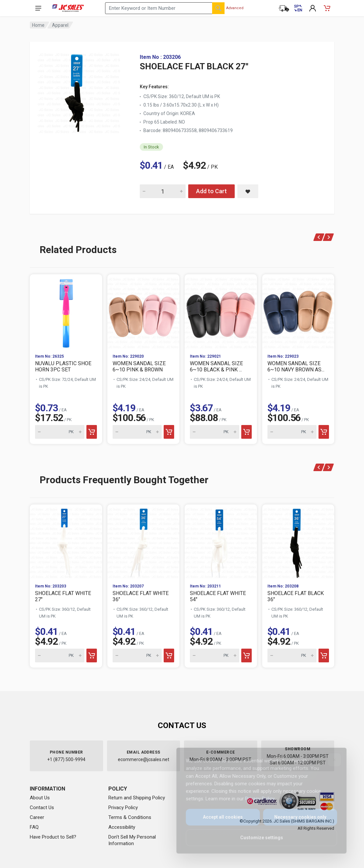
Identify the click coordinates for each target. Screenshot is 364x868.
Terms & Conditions (130, 817)
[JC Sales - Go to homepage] (68, 8)
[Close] (330, 760)
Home (38, 25)
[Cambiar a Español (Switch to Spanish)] (298, 8)
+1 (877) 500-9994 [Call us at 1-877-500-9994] (66, 759)
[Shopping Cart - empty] (327, 8)
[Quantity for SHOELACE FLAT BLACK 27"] (163, 191)
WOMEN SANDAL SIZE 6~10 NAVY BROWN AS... (296, 366)
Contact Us (42, 808)
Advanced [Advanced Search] (235, 8)
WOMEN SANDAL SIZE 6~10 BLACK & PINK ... (216, 366)
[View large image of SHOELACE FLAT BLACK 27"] (79, 92)
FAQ (34, 827)
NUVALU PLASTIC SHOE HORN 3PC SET (63, 366)
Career (37, 817)
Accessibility (122, 827)
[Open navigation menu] (38, 8)
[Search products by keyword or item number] (165, 8)
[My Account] (313, 8)
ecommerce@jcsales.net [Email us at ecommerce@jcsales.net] (144, 759)
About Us (40, 798)
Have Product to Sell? (53, 837)
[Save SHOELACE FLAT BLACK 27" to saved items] (248, 191)
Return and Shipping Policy (137, 798)
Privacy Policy (123, 808)
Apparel (60, 25)
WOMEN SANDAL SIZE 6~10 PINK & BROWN (139, 366)
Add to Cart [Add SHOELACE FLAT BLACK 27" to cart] (211, 191)
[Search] (218, 8)
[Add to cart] (92, 432)
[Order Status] (284, 8)
